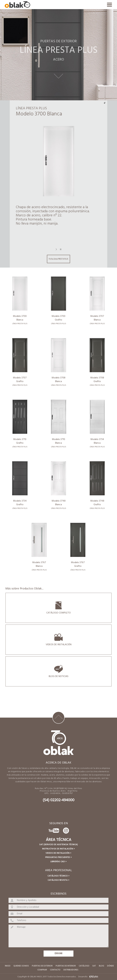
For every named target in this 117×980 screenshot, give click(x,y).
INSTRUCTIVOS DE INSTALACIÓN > (59, 849)
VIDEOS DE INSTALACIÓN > (58, 853)
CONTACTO (55, 970)
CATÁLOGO (84, 966)
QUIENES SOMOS (21, 966)
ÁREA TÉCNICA (59, 840)
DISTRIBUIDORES (71, 970)
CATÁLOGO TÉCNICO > (58, 876)
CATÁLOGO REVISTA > (58, 880)
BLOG (101, 966)
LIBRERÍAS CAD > (59, 862)
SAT (94, 966)
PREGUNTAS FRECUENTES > (59, 857)
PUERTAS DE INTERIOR (66, 966)
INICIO (8, 966)
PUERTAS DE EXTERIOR (42, 966)
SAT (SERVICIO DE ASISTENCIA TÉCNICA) (58, 845)
